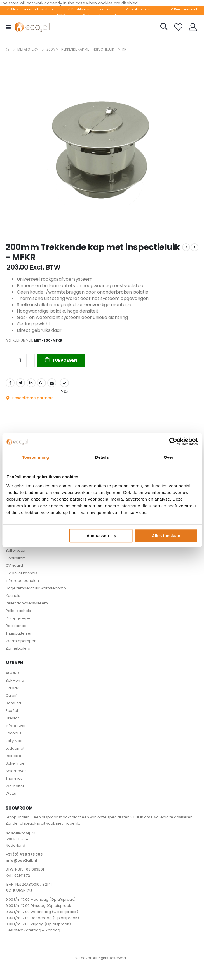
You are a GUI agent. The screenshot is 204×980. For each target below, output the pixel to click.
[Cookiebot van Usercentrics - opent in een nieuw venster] (173, 441)
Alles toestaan (166, 536)
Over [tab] (168, 457)
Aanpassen (101, 536)
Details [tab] (102, 457)
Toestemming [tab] (36, 457)
